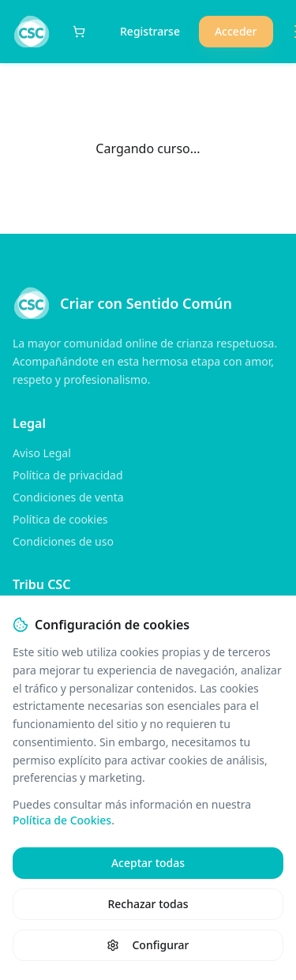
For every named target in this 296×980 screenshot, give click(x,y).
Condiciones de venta (68, 497)
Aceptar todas (148, 863)
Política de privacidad (68, 475)
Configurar (148, 945)
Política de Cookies (62, 820)
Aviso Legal (42, 453)
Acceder (236, 31)
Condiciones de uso (63, 541)
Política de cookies (60, 519)
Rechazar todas (148, 904)
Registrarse (150, 31)
